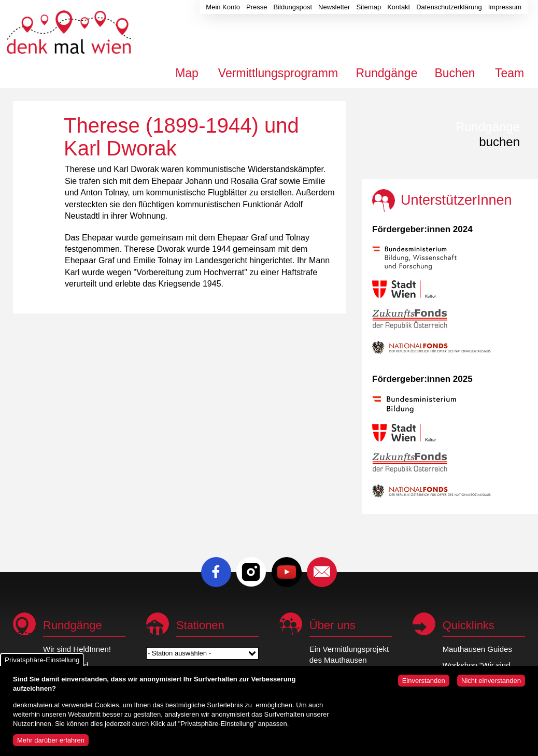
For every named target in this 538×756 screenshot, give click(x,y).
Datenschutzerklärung (449, 7)
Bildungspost (293, 7)
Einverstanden (424, 685)
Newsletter (334, 7)
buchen (488, 134)
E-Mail (322, 572)
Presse (257, 7)
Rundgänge (387, 73)
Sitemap (369, 7)
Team (509, 73)
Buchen (455, 73)
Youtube (287, 572)
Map (187, 73)
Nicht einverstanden (491, 685)
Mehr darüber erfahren (51, 745)
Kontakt (399, 7)
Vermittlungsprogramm (278, 73)
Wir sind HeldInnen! (77, 649)
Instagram (251, 572)
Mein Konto (223, 7)
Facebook (216, 572)
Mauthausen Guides (477, 649)
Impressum (505, 7)
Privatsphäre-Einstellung (42, 665)
